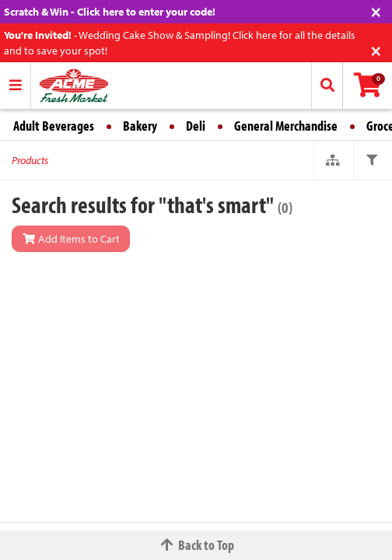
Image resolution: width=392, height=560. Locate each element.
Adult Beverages (54, 126)
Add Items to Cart (71, 239)
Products (30, 160)
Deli (196, 126)
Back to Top (196, 545)
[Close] (376, 10)
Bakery (140, 126)
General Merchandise (286, 126)
